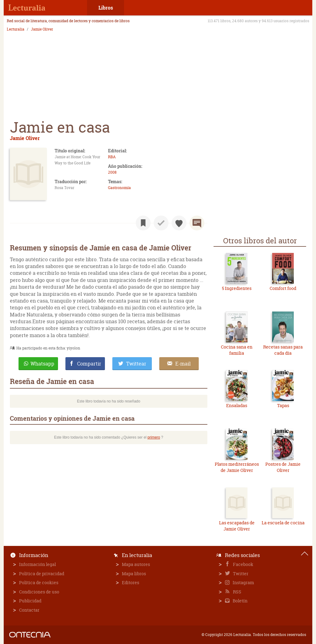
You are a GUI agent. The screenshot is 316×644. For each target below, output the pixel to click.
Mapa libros (134, 574)
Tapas (283, 405)
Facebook (243, 564)
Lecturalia (16, 29)
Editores (131, 582)
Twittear (136, 364)
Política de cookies (39, 582)
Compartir (89, 364)
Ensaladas (237, 405)
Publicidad (30, 601)
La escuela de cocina (283, 523)
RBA (112, 157)
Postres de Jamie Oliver (283, 467)
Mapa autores (136, 564)
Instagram (243, 582)
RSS (237, 592)
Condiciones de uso (39, 592)
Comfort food (283, 288)
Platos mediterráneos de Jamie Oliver (237, 467)
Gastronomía (119, 188)
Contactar (29, 610)
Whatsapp (42, 364)
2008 (112, 172)
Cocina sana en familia (237, 350)
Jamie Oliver (42, 29)
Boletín (240, 601)
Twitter (240, 574)
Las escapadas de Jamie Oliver (237, 526)
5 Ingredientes (237, 288)
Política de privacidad (42, 574)
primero (154, 437)
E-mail (183, 364)
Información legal (37, 564)
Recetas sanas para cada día (283, 350)
